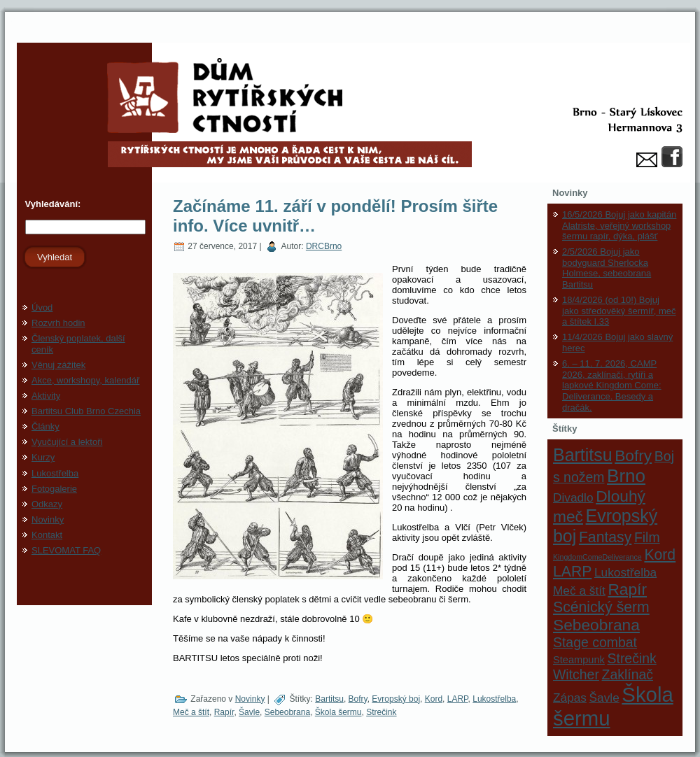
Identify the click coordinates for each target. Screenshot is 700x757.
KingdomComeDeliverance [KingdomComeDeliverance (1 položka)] (597, 557)
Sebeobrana (287, 712)
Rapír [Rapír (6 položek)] (627, 589)
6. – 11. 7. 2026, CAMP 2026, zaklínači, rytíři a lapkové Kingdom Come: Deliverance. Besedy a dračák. (612, 385)
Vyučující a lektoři (67, 442)
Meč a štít (191, 712)
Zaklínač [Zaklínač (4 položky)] (628, 674)
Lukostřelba (55, 473)
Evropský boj (396, 699)
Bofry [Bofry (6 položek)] (633, 455)
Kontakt (47, 535)
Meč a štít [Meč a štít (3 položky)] (579, 590)
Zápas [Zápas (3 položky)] (570, 698)
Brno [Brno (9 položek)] (626, 476)
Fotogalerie (54, 489)
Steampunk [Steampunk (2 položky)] (579, 660)
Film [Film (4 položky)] (647, 537)
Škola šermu (338, 712)
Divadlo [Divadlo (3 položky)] (573, 497)
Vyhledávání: (51, 204)
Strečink (381, 712)
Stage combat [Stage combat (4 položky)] (595, 642)
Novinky (48, 519)
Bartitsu (329, 699)
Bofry (358, 699)
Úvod (42, 307)
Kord (434, 699)
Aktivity (46, 396)
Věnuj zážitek (58, 365)
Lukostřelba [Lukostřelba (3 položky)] (625, 572)
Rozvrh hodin (58, 323)
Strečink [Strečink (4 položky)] (632, 658)
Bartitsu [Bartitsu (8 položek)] (583, 455)
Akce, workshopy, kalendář (85, 380)
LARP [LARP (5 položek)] (572, 571)
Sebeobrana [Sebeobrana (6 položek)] (596, 625)
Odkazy (47, 504)
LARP (458, 699)
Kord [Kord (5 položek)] (660, 554)
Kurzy (43, 457)
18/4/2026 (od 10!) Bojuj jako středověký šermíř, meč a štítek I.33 (619, 311)
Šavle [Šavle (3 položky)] (604, 698)
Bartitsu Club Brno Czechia (86, 411)
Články (45, 426)
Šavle (249, 712)
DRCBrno (324, 246)
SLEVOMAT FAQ (66, 550)
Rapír (224, 712)
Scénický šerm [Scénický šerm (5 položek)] (601, 607)
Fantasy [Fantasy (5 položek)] (605, 537)
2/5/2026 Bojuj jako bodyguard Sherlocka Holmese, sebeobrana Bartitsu (607, 268)
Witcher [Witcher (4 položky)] (576, 674)
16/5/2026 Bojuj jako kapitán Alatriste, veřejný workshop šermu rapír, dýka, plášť (619, 225)
